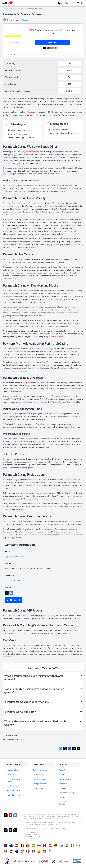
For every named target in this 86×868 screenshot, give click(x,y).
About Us (62, 770)
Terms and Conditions (33, 829)
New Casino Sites (13, 770)
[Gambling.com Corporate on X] (15, 835)
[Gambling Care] (24, 861)
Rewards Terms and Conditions (65, 803)
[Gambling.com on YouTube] (10, 820)
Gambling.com (8, 9)
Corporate (63, 788)
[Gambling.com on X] (6, 820)
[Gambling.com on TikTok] (10, 835)
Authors (62, 775)
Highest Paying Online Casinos (14, 780)
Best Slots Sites (38, 775)
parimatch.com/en (12, 580)
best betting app (27, 323)
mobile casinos (57, 337)
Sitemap (62, 797)
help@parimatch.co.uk (14, 557)
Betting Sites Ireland (40, 784)
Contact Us (63, 784)
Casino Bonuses (38, 788)
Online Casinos (19, 9)
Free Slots (10, 775)
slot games (27, 383)
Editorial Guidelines (66, 779)
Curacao (31, 112)
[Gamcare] (7, 861)
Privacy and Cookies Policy (55, 829)
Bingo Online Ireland (40, 779)
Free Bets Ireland (13, 786)
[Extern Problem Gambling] (43, 861)
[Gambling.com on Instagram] (6, 835)
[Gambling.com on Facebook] (15, 820)
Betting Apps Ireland (14, 790)
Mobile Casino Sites (13, 795)
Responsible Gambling (66, 793)
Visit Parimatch (14, 600)
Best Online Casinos (40, 770)
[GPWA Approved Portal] (77, 861)
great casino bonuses (34, 152)
